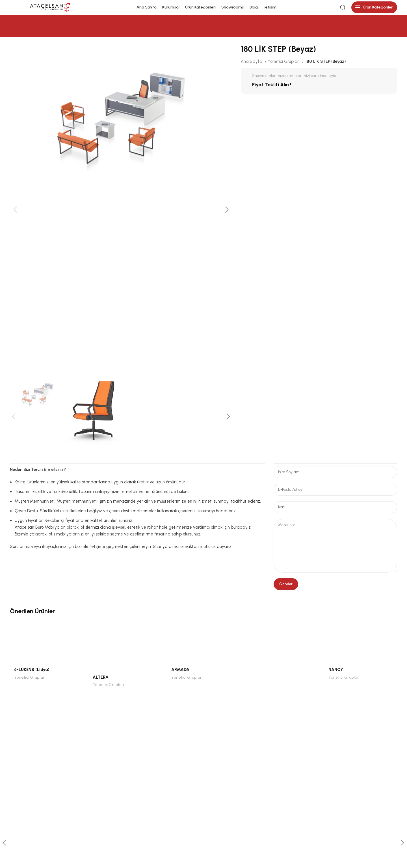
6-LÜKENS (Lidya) (32, 673)
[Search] (343, 9)
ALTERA (101, 680)
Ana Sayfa (252, 65)
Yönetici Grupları (284, 65)
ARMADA (180, 673)
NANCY (336, 673)
